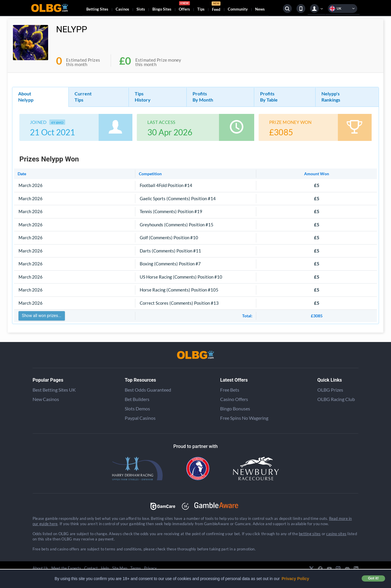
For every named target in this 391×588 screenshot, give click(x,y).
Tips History (143, 97)
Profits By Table (269, 97)
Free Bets (230, 390)
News (260, 9)
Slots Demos (137, 408)
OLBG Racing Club (336, 399)
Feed (216, 7)
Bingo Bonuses (235, 408)
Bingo (162, 9)
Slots (141, 9)
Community (238, 9)
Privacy (150, 568)
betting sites (310, 534)
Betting (97, 9)
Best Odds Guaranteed (148, 390)
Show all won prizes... (42, 316)
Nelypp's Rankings (331, 97)
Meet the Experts (66, 568)
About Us (40, 568)
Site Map (120, 568)
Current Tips (83, 97)
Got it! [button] (373, 578)
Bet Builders (137, 399)
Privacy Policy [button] (295, 579)
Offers (184, 7)
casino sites (336, 534)
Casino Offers (234, 399)
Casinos (122, 9)
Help (105, 568)
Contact (91, 568)
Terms (136, 568)
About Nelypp (26, 97)
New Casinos (46, 399)
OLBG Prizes (330, 390)
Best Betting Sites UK (54, 390)
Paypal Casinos (140, 418)
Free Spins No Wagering (244, 418)
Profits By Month (203, 97)
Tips (201, 9)
